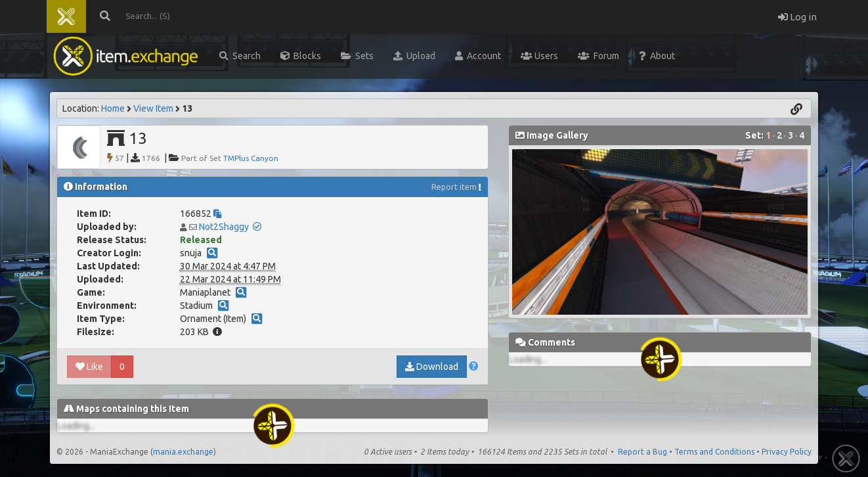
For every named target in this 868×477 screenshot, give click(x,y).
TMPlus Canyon (251, 158)
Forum (598, 56)
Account (478, 56)
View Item (153, 108)
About (657, 56)
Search (240, 56)
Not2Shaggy (224, 227)
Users (539, 56)
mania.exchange (183, 452)
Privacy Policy (787, 452)
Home (113, 108)
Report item (454, 187)
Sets (357, 56)
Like (89, 367)
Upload (414, 56)
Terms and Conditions (714, 452)
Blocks (301, 56)
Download (432, 367)
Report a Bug (642, 452)
